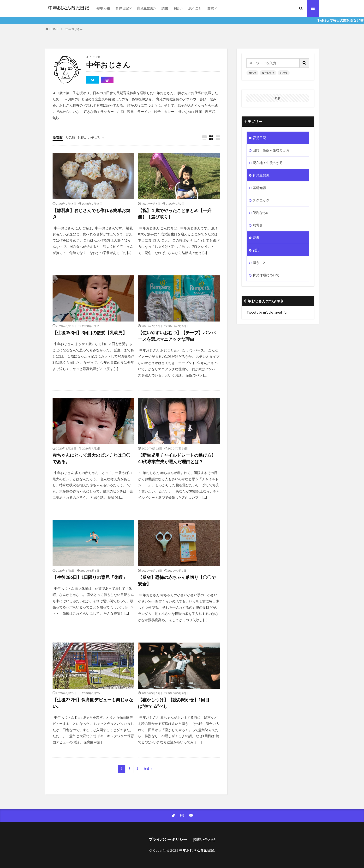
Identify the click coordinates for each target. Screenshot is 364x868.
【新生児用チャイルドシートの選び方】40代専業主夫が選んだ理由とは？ (177, 458)
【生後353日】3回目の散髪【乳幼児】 (90, 333)
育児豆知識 (145, 8)
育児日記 (122, 8)
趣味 (211, 8)
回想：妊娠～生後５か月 (271, 150)
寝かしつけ (268, 73)
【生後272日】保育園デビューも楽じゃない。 (93, 703)
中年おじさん (74, 29)
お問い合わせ (204, 839)
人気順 (70, 137)
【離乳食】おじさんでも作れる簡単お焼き (91, 214)
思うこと (195, 8)
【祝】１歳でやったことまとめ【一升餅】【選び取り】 (175, 214)
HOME (54, 29)
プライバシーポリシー (168, 839)
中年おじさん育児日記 (197, 850)
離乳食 (252, 73)
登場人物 (103, 8)
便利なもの (261, 213)
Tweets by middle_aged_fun (267, 312)
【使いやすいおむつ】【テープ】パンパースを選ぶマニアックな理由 (177, 336)
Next (146, 769)
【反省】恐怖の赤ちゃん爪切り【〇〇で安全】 (177, 580)
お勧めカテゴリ (89, 137)
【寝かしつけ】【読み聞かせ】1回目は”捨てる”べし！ (174, 703)
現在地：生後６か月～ (269, 163)
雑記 (177, 8)
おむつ (284, 73)
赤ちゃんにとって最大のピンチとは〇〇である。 (91, 458)
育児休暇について (266, 275)
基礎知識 (259, 188)
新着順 (58, 137)
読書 (165, 8)
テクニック (261, 200)
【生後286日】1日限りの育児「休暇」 (90, 577)
